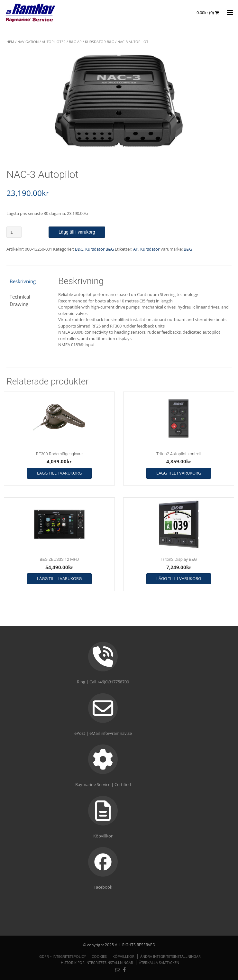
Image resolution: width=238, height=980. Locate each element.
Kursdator (150, 249)
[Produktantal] (14, 232)
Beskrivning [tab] (23, 281)
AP (136, 249)
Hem (10, 42)
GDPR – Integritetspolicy (63, 956)
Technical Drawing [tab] (20, 300)
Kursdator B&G (100, 42)
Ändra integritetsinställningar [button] (170, 956)
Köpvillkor (124, 956)
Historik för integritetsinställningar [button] (97, 962)
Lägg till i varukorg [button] (59, 473)
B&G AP (75, 42)
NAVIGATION (28, 42)
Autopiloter (54, 42)
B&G (79, 249)
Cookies (99, 956)
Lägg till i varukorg (77, 232)
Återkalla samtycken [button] (159, 962)
